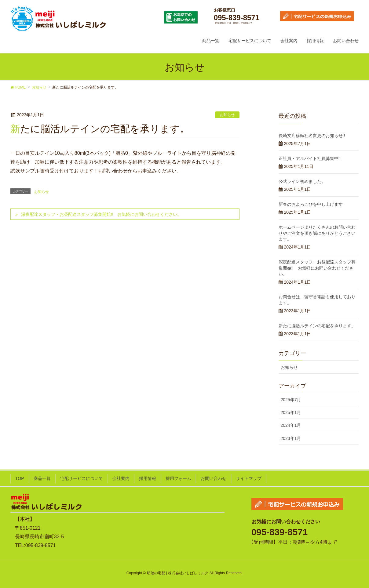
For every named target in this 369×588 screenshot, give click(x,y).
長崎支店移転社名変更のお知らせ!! (312, 136)
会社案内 (121, 478)
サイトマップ (249, 478)
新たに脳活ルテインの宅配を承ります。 (317, 326)
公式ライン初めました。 (302, 181)
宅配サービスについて (82, 478)
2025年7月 (291, 400)
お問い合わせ (214, 478)
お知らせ (227, 115)
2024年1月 (291, 425)
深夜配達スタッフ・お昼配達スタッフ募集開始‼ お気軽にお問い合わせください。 (101, 214)
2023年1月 (291, 438)
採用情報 (148, 478)
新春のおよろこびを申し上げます (311, 204)
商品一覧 (42, 478)
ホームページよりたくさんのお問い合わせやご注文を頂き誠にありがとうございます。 (317, 233)
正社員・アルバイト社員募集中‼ (310, 158)
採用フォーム (178, 478)
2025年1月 (291, 412)
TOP (20, 478)
